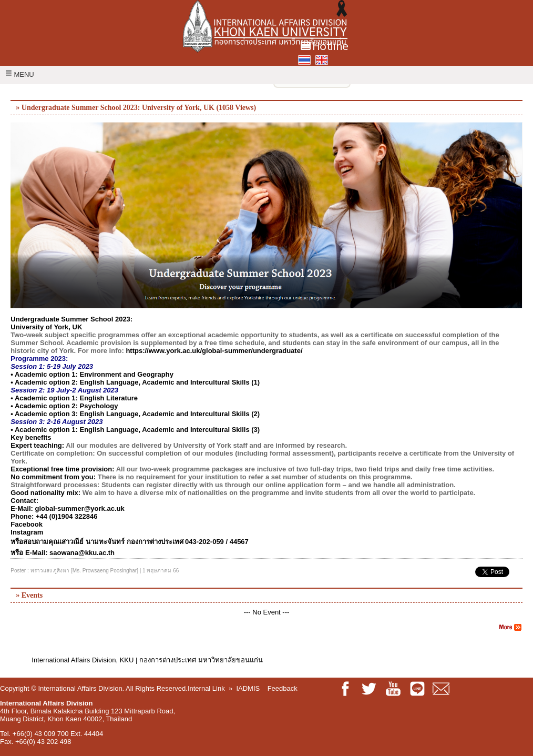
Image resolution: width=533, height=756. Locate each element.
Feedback (283, 688)
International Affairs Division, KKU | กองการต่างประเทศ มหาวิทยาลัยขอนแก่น (147, 660)
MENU (20, 74)
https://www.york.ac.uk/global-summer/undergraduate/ (214, 351)
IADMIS (248, 688)
